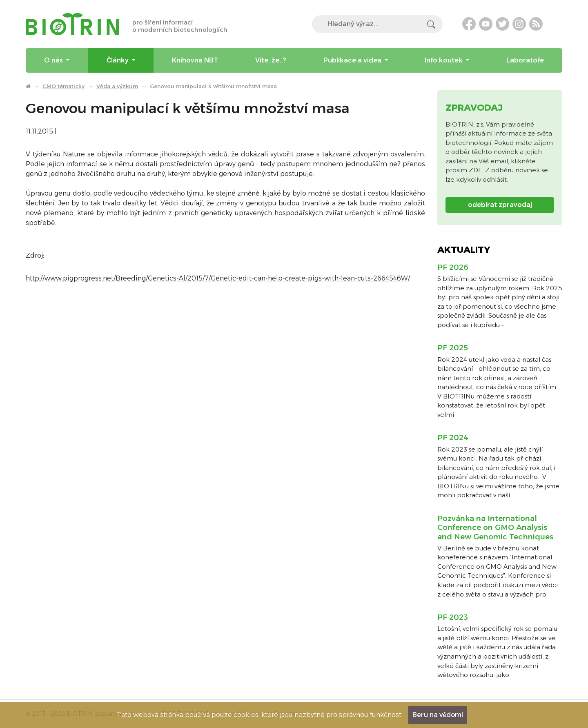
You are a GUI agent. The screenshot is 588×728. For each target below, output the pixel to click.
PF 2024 (453, 438)
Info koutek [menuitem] (444, 60)
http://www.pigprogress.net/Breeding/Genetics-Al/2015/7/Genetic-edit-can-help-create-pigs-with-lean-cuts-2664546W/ (218, 278)
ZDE (476, 170)
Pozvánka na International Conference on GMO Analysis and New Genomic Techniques (495, 528)
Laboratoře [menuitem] (525, 60)
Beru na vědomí (438, 715)
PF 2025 (453, 348)
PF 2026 (453, 267)
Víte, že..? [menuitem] (271, 60)
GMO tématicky (63, 86)
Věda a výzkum (117, 86)
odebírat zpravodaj (500, 205)
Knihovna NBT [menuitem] (195, 60)
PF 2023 (453, 617)
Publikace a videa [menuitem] (353, 60)
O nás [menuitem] (54, 60)
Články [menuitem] (118, 60)
